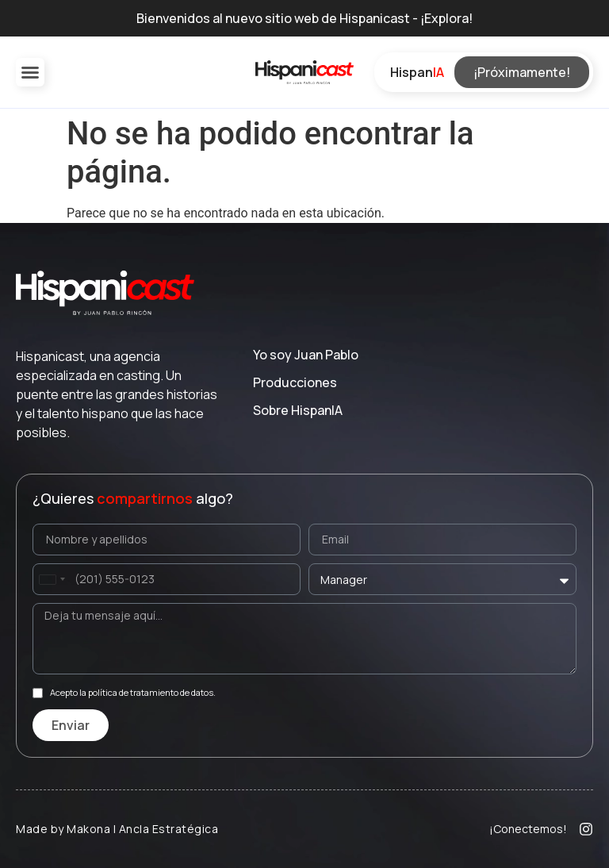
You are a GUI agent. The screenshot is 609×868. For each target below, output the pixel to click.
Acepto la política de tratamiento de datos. (133, 693)
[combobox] (52, 579)
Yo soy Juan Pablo (306, 355)
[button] (30, 72)
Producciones (295, 382)
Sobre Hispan (298, 410)
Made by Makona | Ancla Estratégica (117, 829)
